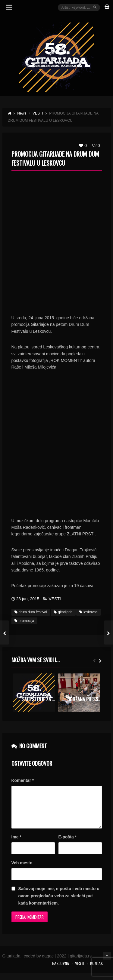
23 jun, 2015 (28, 599)
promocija (24, 621)
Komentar (23, 780)
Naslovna (61, 970)
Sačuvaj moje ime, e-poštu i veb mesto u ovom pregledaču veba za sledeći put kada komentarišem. (59, 903)
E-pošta (68, 844)
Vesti (80, 970)
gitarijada (63, 612)
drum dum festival (31, 612)
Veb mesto (22, 870)
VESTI (55, 599)
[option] (34, 693)
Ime (16, 844)
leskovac (88, 612)
